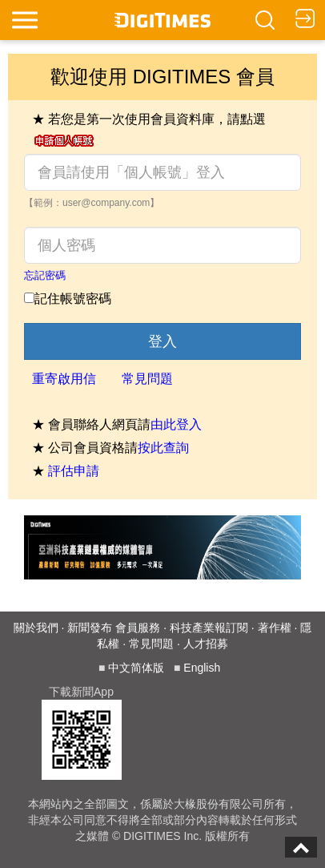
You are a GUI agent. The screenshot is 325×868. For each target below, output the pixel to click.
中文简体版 (136, 668)
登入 (162, 341)
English (202, 668)
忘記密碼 (45, 275)
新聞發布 (90, 628)
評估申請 (74, 471)
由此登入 (176, 424)
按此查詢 (163, 448)
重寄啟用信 (64, 379)
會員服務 (138, 628)
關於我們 (36, 628)
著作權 (275, 628)
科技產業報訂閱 (209, 628)
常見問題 (147, 379)
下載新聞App (81, 692)
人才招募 (206, 644)
